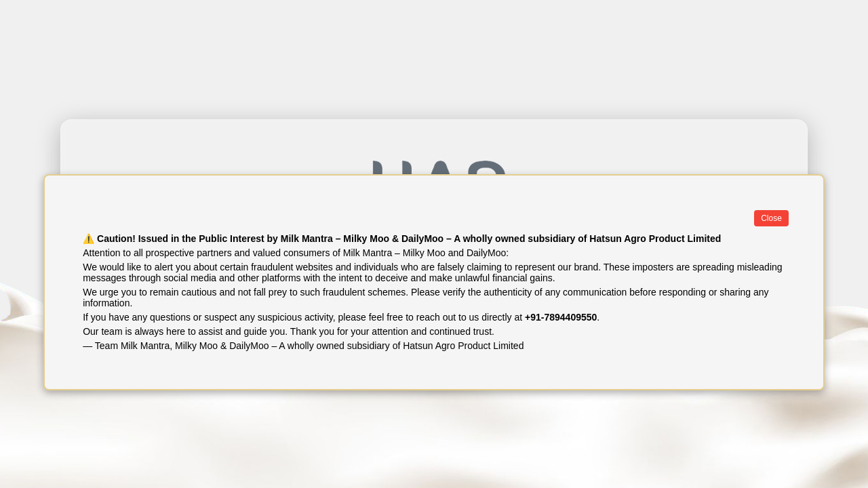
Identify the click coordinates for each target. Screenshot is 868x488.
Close (771, 218)
